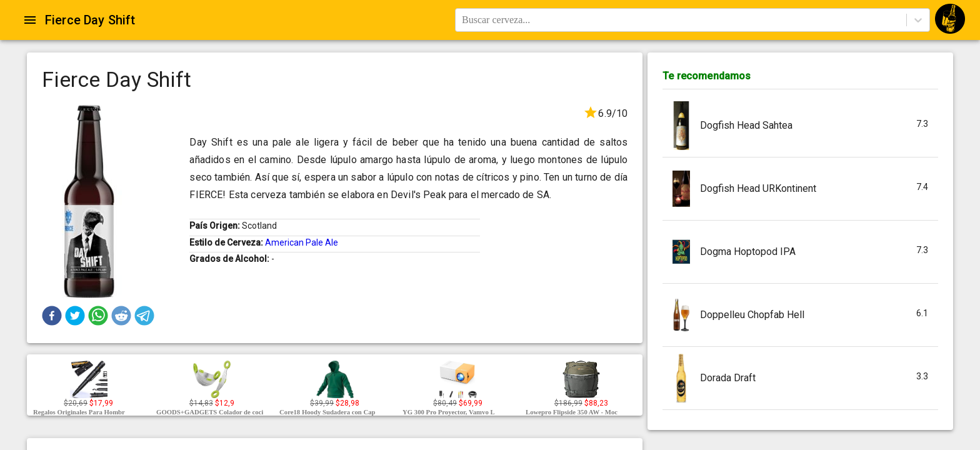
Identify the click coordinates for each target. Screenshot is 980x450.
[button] (52, 316)
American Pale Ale (302, 242)
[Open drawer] (30, 20)
